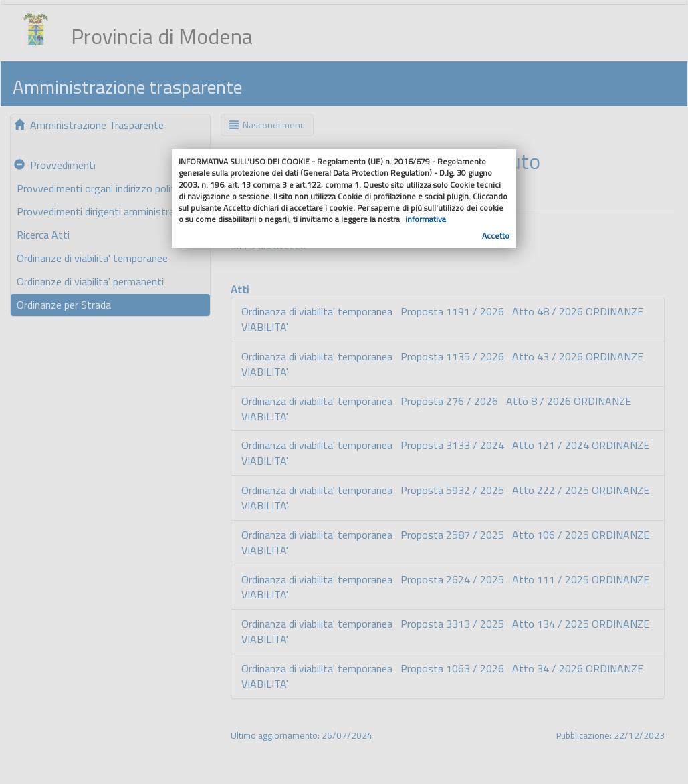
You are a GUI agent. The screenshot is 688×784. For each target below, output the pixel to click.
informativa (426, 219)
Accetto (496, 236)
